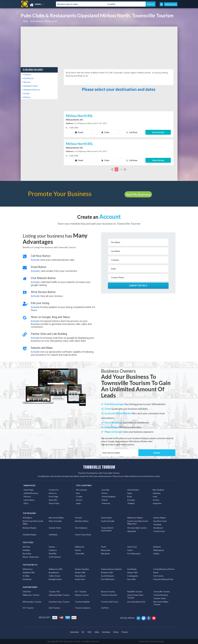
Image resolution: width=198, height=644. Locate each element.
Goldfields (53, 535)
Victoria (78, 518)
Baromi (26, 82)
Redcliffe (53, 553)
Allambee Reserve (31, 90)
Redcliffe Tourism (135, 592)
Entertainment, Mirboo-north (44, 21)
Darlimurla (28, 78)
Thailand (131, 503)
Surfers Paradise (82, 569)
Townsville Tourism (162, 592)
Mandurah (105, 553)
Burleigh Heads (55, 579)
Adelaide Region (30, 535)
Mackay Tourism (82, 595)
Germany (157, 493)
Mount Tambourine (31, 557)
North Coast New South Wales (33, 522)
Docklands (27, 579)
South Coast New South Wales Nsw (138, 522)
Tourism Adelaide (82, 602)
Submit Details (138, 286)
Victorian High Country (137, 528)
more (123, 169)
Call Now (132, 132)
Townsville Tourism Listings (151, 641)
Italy (78, 493)
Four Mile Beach (108, 579)
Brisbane (157, 547)
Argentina (157, 503)
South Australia (108, 521)
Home (25, 21)
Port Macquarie (134, 553)
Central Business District (164, 569)
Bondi (156, 572)
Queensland (106, 518)
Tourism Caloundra (109, 595)
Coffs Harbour (55, 557)
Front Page (53, 497)
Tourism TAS (54, 592)
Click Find (27, 592)
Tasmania (157, 524)
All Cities (26, 547)
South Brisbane (108, 576)
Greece (79, 500)
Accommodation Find (136, 602)
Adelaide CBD (29, 572)
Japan (78, 503)
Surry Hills (131, 579)
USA (89, 632)
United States (133, 490)
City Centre (158, 576)
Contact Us (54, 490)
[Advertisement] (99, 47)
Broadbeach (54, 572)
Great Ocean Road (83, 535)
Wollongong (158, 550)
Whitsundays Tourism (32, 602)
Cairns (130, 550)
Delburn (27, 74)
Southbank (132, 569)
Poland (104, 500)
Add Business (171, 4)
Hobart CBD (132, 572)
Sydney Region (160, 518)
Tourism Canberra (83, 608)
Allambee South (30, 86)
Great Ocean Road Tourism (135, 596)
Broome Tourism (108, 592)
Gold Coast (132, 547)
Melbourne (80, 547)
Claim (105, 132)
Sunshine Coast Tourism (59, 602)
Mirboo (27, 97)
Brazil (129, 497)
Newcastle (106, 550)
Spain (130, 493)
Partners (27, 497)
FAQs (26, 503)
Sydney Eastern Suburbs (111, 569)
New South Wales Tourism (161, 603)
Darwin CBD (80, 572)
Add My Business (138, 194)
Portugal (131, 500)
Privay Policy (54, 503)
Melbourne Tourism (31, 595)
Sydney (52, 547)
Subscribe (53, 500)
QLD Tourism (54, 608)
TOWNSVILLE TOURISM (99, 467)
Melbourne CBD (56, 569)
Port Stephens (81, 528)
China (116, 632)
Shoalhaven (158, 528)
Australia (105, 490)
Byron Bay (27, 553)
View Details (158, 132)
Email (79, 132)
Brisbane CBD (107, 572)
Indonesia (106, 503)
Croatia (79, 497)
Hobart (156, 553)
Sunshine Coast (160, 521)
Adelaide (26, 550)
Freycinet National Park (163, 579)
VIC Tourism (28, 608)
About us (53, 493)
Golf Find (105, 608)
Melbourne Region (135, 518)
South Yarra (80, 579)
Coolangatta (133, 576)
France (104, 493)
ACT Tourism (81, 592)
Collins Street (55, 576)
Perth (103, 547)
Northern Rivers (82, 521)
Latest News (29, 500)
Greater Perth (55, 528)
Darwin (78, 550)
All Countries (81, 490)
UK (83, 632)
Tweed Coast (159, 531)
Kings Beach (80, 576)
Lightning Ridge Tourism (59, 595)
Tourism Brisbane (161, 595)
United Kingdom (109, 497)
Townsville (80, 553)
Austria (156, 500)
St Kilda (26, 576)
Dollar (26, 93)
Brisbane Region (30, 528)
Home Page (29, 490)
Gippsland (132, 531)
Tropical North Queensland (107, 529)
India (155, 497)
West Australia (55, 521)
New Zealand (158, 490)
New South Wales (56, 518)
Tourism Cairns (160, 598)
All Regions (27, 518)
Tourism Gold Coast (110, 602)
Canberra (53, 550)
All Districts (28, 569)
